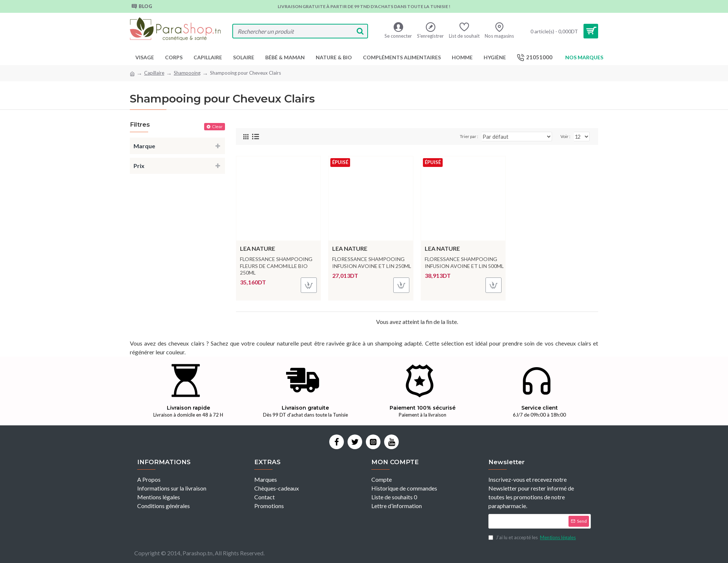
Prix (139, 166)
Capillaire (154, 73)
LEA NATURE (258, 248)
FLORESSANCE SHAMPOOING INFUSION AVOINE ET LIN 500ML (464, 262)
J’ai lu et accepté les (533, 538)
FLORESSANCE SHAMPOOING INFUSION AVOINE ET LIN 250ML (372, 262)
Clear (217, 126)
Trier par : (481, 136)
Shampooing (187, 73)
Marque (144, 146)
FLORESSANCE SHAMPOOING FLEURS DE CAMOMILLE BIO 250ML (276, 266)
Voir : (566, 136)
